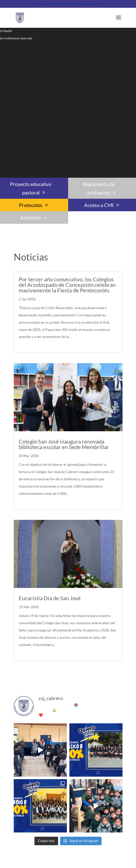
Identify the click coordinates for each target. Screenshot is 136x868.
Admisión (31, 218)
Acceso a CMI (99, 205)
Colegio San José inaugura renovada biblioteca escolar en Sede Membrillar (64, 444)
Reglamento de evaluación (99, 188)
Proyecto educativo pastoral (31, 188)
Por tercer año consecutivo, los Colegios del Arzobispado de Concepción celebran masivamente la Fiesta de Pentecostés (67, 285)
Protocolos (31, 205)
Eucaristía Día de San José (50, 598)
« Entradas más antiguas (36, 672)
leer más (26, 344)
